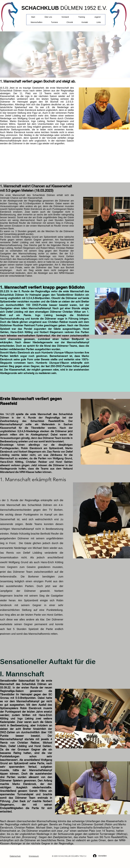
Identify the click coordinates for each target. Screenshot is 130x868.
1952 (81, 856)
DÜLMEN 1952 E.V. (84, 8)
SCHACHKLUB (40, 8)
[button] (54, 22)
